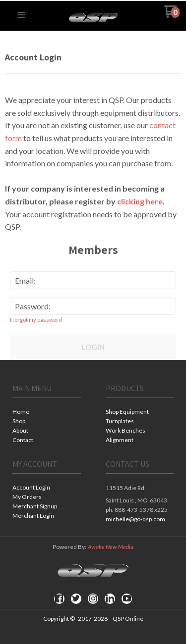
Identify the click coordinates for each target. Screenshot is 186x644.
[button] (21, 15)
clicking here (140, 201)
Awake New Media (111, 547)
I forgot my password (36, 320)
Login (93, 347)
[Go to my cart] (172, 15)
